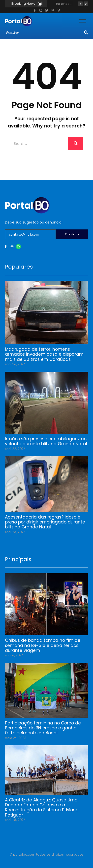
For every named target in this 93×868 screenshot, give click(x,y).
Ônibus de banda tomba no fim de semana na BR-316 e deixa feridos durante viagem (43, 645)
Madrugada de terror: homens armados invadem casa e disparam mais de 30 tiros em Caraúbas (44, 354)
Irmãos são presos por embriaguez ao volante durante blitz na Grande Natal (46, 441)
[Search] (45, 33)
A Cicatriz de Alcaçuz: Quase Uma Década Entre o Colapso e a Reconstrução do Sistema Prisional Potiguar (42, 808)
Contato (72, 234)
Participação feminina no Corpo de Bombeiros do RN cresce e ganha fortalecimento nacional (43, 728)
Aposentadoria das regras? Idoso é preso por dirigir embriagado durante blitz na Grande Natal (45, 522)
